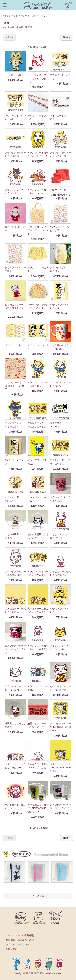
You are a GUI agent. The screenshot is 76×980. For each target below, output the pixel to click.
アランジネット (10, 16)
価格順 (20, 27)
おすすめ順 (8, 27)
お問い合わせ (13, 949)
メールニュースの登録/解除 (20, 935)
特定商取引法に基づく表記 (20, 940)
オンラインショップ (30, 16)
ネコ (46, 16)
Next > (67, 37)
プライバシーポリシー (18, 944)
